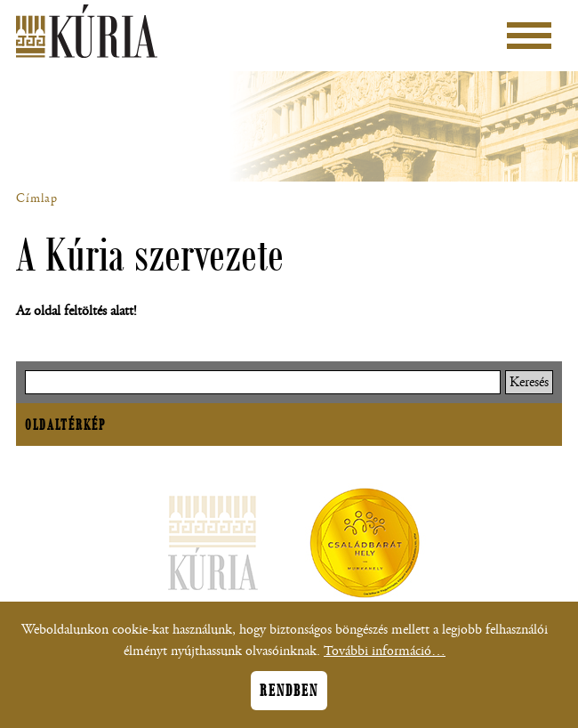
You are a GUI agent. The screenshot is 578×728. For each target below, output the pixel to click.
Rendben (289, 700)
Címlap (37, 198)
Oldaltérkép (65, 425)
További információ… (385, 661)
